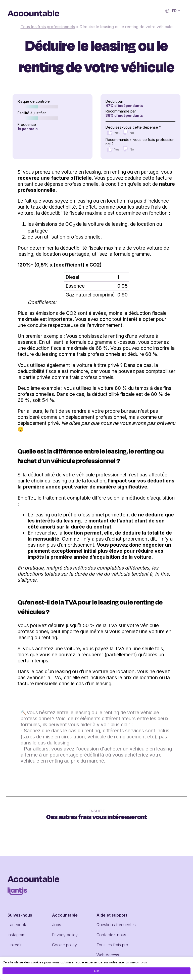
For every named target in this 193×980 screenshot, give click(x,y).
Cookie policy (64, 945)
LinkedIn (15, 945)
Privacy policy (65, 935)
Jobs (57, 925)
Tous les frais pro (112, 945)
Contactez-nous (111, 935)
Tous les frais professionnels (48, 27)
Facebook (17, 925)
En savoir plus (136, 962)
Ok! (96, 971)
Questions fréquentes (116, 925)
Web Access (108, 955)
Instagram (16, 935)
